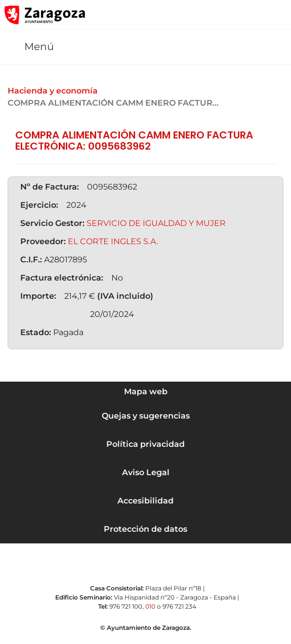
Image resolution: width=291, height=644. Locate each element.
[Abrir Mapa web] (276, 15)
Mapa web (146, 392)
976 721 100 (126, 606)
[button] (235, 15)
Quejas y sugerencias (146, 416)
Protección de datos (146, 529)
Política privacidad (146, 444)
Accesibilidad (146, 501)
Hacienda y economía (53, 91)
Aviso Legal (146, 472)
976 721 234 (179, 606)
